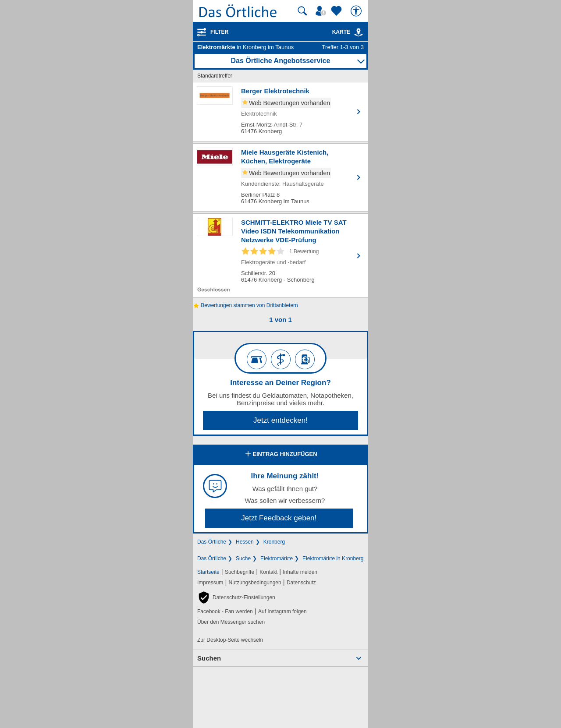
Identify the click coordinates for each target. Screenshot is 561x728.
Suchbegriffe (240, 572)
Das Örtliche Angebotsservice (280, 61)
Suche (243, 558)
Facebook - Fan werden (225, 611)
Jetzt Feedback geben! (279, 518)
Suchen (209, 658)
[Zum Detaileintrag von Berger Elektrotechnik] (280, 112)
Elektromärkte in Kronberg (333, 558)
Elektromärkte (277, 558)
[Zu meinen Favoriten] (337, 11)
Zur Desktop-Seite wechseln (230, 640)
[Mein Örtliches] (322, 11)
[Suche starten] (302, 11)
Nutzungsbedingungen (255, 583)
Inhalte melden (300, 572)
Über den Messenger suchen (231, 622)
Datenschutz (301, 583)
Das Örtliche (212, 542)
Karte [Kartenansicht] (348, 32)
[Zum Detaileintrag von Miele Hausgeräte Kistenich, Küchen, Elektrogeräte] (280, 177)
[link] (359, 32)
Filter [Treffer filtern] (219, 32)
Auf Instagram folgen (282, 611)
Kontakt (268, 572)
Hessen (245, 542)
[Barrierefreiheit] (357, 11)
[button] (236, 597)
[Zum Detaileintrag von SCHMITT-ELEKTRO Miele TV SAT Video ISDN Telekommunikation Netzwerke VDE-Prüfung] (280, 256)
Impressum (210, 583)
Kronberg (274, 542)
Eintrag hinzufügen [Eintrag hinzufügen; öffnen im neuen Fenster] (280, 455)
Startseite (208, 572)
